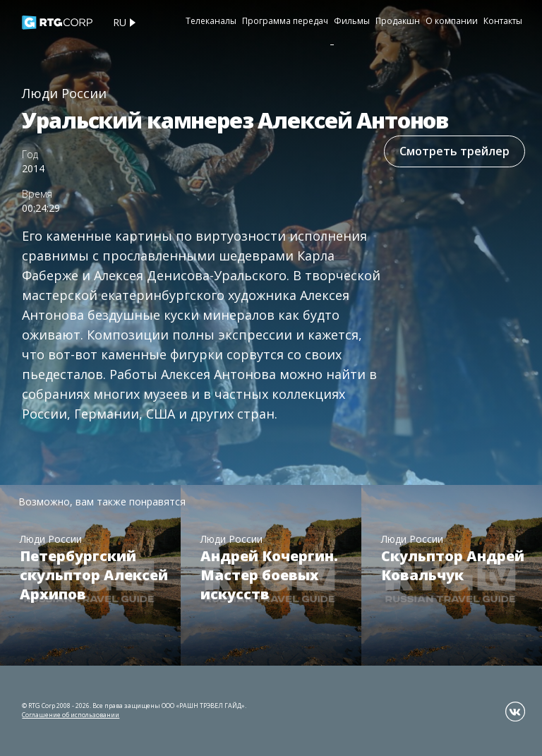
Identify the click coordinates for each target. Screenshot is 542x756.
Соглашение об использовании (71, 715)
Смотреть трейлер (454, 151)
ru (120, 22)
